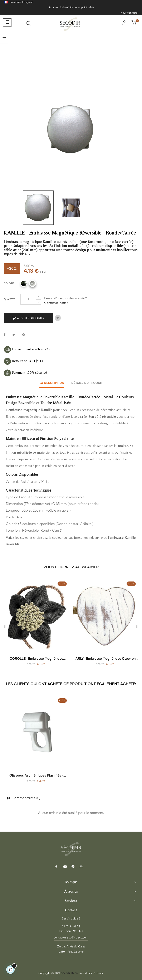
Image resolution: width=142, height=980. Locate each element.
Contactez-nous (55, 303)
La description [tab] (52, 383)
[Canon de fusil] (24, 284)
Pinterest (24, 335)
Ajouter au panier (28, 318)
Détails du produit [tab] (87, 383)
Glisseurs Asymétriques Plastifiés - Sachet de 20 (36, 776)
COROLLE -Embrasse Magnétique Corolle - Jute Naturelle (36, 659)
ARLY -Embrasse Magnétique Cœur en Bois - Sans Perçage (106, 659)
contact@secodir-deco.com (71, 937)
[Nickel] (33, 284)
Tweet (14, 335)
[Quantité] (28, 299)
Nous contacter (129, 13)
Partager (5, 335)
